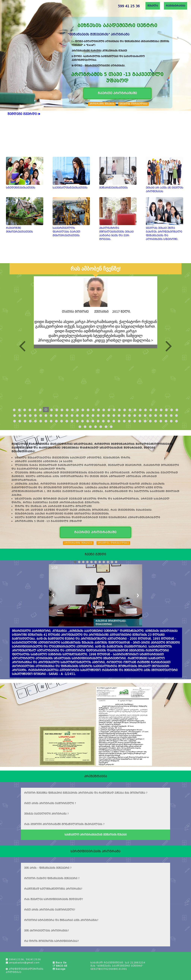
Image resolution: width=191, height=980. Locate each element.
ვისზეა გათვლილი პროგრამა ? (46, 814)
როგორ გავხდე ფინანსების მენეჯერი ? (52, 878)
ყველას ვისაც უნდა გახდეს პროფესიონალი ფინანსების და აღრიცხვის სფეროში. (165, 232)
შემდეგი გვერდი (24, 114)
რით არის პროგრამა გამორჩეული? (50, 910)
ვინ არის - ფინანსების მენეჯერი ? (48, 868)
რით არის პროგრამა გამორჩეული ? (50, 803)
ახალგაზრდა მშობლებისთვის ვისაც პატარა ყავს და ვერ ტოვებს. (118, 232)
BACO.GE (62, 966)
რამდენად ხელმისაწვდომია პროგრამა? (53, 889)
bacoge (61, 969)
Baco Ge (61, 963)
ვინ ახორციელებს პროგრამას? (47, 931)
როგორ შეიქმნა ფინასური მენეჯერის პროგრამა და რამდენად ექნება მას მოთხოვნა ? (86, 793)
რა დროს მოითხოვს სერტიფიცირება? (51, 941)
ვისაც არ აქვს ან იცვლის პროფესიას (165, 188)
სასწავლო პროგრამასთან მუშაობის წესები (96, 835)
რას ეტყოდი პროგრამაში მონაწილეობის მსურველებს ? (64, 824)
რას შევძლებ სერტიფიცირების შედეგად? (54, 899)
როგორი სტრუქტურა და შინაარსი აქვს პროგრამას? (61, 920)
